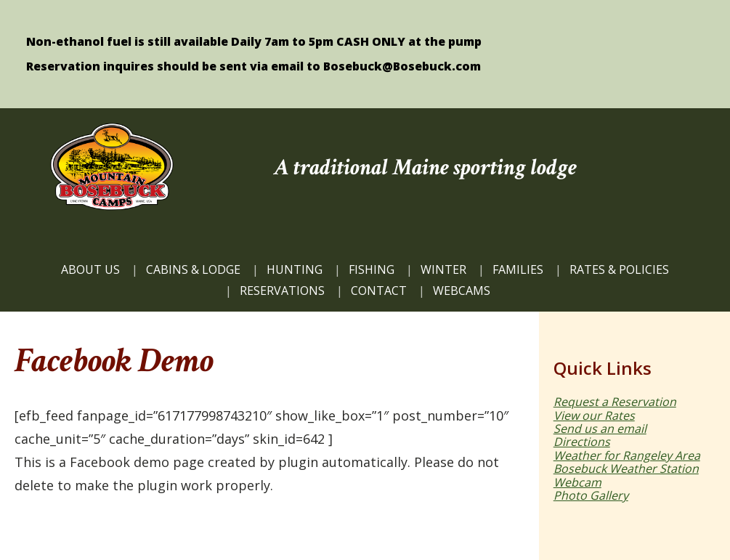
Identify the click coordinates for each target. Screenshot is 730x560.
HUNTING (295, 269)
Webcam (577, 482)
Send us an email (600, 429)
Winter (443, 269)
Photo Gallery (591, 495)
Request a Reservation (615, 402)
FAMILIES (518, 269)
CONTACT (379, 291)
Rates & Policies (619, 269)
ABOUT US (90, 269)
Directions (582, 442)
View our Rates (594, 415)
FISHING (372, 269)
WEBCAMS (462, 291)
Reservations (282, 291)
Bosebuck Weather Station (626, 468)
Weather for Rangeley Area (627, 455)
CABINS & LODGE (193, 269)
